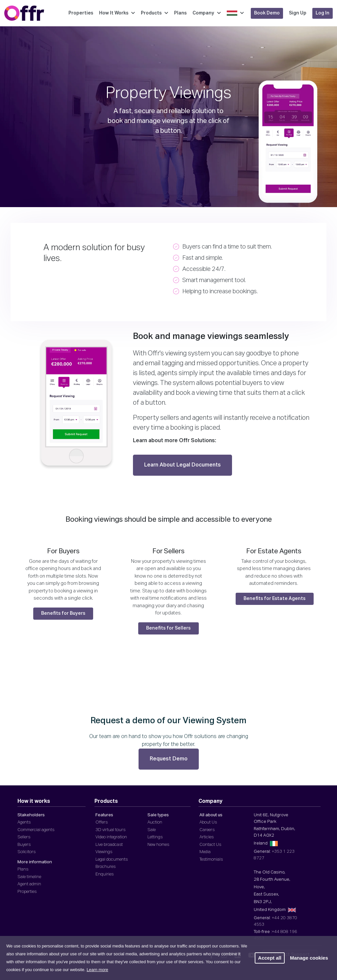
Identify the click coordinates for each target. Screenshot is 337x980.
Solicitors (26, 852)
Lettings (155, 837)
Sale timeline (29, 877)
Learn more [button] (97, 970)
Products (155, 13)
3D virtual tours (110, 830)
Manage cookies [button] (309, 958)
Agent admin (29, 884)
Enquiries (104, 874)
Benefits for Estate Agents (274, 599)
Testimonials (211, 860)
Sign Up (298, 13)
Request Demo (169, 759)
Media (205, 852)
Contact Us (210, 845)
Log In (323, 13)
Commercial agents (36, 830)
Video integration (111, 837)
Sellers (24, 837)
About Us (208, 822)
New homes (158, 845)
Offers (102, 822)
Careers (207, 830)
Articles (207, 837)
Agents (24, 822)
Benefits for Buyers (63, 613)
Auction (155, 822)
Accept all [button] (270, 958)
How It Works (117, 13)
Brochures (105, 867)
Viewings (104, 852)
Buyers (24, 845)
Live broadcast (109, 845)
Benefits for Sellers (168, 628)
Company (207, 13)
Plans (180, 13)
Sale (152, 830)
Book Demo (267, 13)
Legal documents (112, 860)
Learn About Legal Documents (182, 465)
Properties (81, 13)
